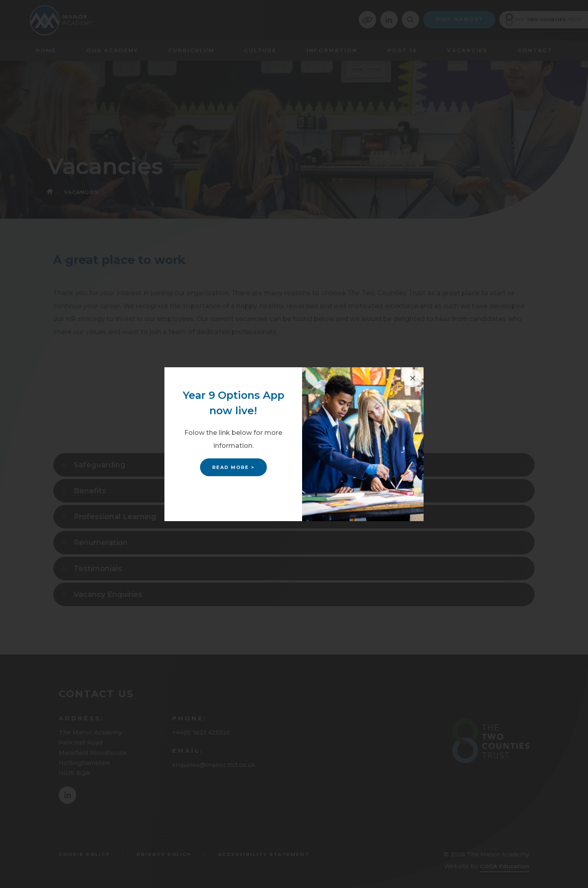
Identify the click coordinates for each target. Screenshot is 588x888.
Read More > (233, 467)
